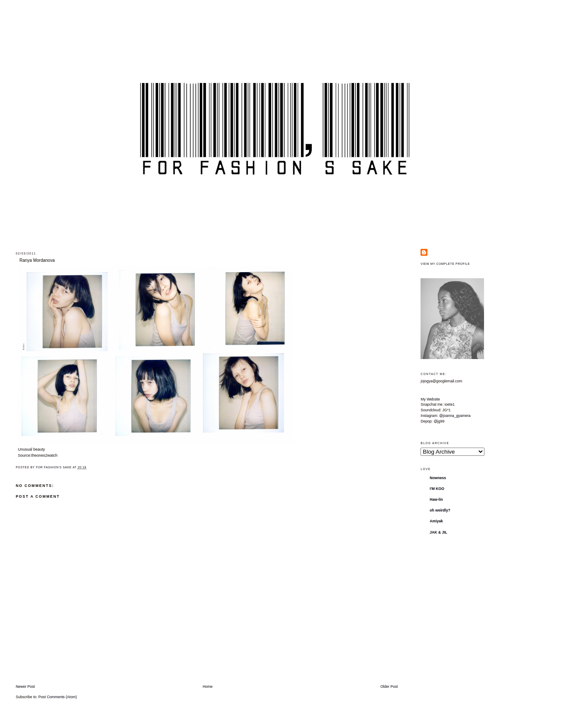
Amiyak (436, 521)
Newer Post (25, 687)
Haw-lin (436, 499)
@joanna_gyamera (455, 416)
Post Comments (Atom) (58, 697)
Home (207, 687)
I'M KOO (437, 489)
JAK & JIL (438, 532)
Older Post (389, 687)
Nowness (438, 478)
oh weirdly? (440, 510)
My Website (430, 399)
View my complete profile (445, 264)
